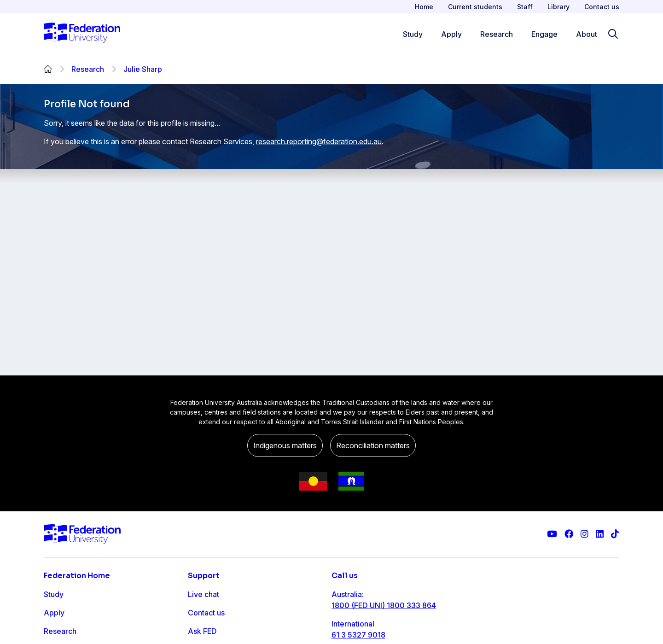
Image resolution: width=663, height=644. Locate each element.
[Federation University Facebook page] (569, 534)
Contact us (602, 7)
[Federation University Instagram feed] (584, 534)
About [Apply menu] (587, 34)
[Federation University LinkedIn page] (600, 534)
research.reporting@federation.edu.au (319, 141)
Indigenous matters (285, 445)
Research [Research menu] (497, 34)
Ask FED (202, 631)
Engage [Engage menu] (544, 34)
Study (54, 594)
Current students (475, 7)
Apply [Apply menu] (451, 34)
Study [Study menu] (413, 34)
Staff (525, 7)
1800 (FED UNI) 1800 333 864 (384, 605)
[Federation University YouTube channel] (552, 534)
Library (558, 7)
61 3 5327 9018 (358, 635)
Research (88, 69)
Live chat (204, 594)
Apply (54, 613)
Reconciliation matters (373, 445)
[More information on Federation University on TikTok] (615, 534)
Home (424, 7)
